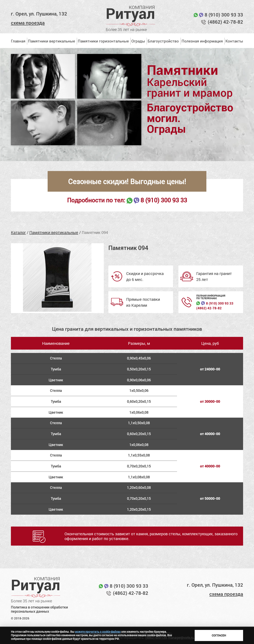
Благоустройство (163, 41)
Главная (18, 41)
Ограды (138, 41)
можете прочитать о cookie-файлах (98, 632)
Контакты (234, 41)
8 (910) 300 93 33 (224, 15)
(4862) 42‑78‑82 (209, 308)
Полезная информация (202, 41)
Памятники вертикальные (51, 41)
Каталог (18, 232)
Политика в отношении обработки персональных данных (39, 609)
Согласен (219, 635)
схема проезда (28, 23)
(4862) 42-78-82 (225, 22)
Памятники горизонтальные (103, 41)
